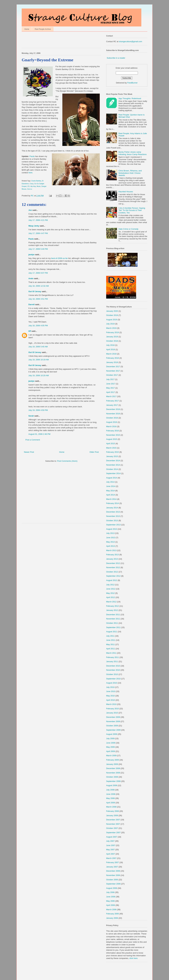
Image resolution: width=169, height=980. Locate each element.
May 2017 (110, 388)
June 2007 (111, 845)
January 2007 (112, 867)
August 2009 (112, 734)
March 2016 (111, 426)
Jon (30, 210)
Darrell (31, 304)
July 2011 (110, 636)
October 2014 (112, 469)
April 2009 (111, 751)
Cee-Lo (30, 189)
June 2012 (111, 589)
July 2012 (110, 585)
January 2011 (112, 661)
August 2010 (112, 683)
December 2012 (113, 563)
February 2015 (113, 452)
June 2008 (111, 794)
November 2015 (113, 435)
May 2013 (110, 542)
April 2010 (111, 700)
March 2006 (111, 910)
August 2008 (112, 785)
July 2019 (110, 324)
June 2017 (111, 384)
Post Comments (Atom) (67, 461)
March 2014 (111, 499)
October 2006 (112, 880)
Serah (31, 416)
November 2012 (113, 567)
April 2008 (111, 803)
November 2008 (113, 773)
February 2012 (113, 606)
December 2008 (113, 768)
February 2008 (113, 811)
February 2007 (113, 862)
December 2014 (113, 461)
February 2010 (113, 709)
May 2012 (110, 593)
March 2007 (111, 858)
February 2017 (113, 401)
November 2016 (113, 414)
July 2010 (110, 687)
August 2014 (112, 478)
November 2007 (113, 824)
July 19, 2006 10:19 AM (39, 360)
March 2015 (111, 448)
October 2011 (112, 623)
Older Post (94, 452)
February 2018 (113, 358)
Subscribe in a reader (116, 58)
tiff (30, 331)
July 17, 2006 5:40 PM (38, 249)
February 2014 (113, 503)
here (31, 173)
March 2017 (111, 396)
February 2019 (113, 332)
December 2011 (113, 615)
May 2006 (110, 901)
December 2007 (113, 820)
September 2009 (113, 730)
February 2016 (113, 431)
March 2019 (111, 328)
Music (39, 186)
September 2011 (113, 627)
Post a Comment (33, 440)
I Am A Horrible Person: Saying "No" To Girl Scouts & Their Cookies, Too (132, 210)
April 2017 (111, 392)
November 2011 (113, 619)
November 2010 (113, 670)
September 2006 (113, 884)
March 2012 (111, 602)
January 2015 (112, 456)
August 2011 (112, 632)
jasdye (31, 255)
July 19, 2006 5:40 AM (38, 347)
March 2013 (111, 550)
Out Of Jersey (35, 291)
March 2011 (111, 653)
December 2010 (113, 666)
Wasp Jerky (34, 226)
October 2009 (112, 726)
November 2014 (113, 465)
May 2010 (110, 696)
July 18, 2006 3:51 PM (38, 299)
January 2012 (112, 610)
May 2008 (110, 798)
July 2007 (110, 841)
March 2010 (111, 704)
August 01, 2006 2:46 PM (39, 434)
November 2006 (113, 875)
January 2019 (112, 337)
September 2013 (113, 525)
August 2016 (112, 422)
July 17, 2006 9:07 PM (38, 273)
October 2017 (112, 375)
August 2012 (112, 580)
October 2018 (112, 341)
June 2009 (111, 743)
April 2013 (111, 546)
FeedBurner (132, 83)
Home (27, 29)
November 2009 (113, 721)
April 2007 (111, 854)
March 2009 (111, 756)
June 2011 (111, 640)
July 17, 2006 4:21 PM (38, 220)
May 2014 (110, 491)
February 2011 (113, 657)
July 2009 (110, 738)
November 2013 (113, 516)
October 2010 (112, 674)
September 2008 (113, 781)
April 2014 (111, 495)
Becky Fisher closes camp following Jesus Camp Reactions (133, 153)
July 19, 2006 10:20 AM (39, 375)
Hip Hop (33, 186)
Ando (31, 278)
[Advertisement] (57, 41)
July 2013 (110, 533)
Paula (32, 156)
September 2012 (113, 576)
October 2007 (112, 828)
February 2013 (113, 555)
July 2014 (110, 482)
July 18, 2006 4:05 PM (38, 326)
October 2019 (112, 315)
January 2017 (112, 405)
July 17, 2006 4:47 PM (38, 233)
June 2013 (111, 538)
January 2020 (112, 311)
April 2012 (111, 597)
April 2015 (111, 444)
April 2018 (111, 349)
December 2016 (113, 409)
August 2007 (112, 837)
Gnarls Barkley (36, 181)
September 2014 (113, 473)
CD (28, 186)
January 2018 (112, 362)
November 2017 (113, 371)
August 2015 (112, 439)
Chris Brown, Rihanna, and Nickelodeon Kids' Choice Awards (130, 173)
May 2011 (110, 644)
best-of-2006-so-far (59, 258)
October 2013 (112, 520)
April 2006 (111, 905)
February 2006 (113, 914)
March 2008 (111, 807)
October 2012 (112, 572)
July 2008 (110, 790)
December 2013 (113, 512)
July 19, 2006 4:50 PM (38, 410)
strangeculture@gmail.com (130, 41)
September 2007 (113, 833)
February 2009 (113, 760)
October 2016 (112, 418)
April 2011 (111, 649)
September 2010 (113, 679)
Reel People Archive (43, 29)
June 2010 (111, 691)
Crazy (32, 184)
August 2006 (112, 888)
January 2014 (112, 508)
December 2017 (113, 367)
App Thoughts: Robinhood (130, 98)
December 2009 (113, 717)
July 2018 (110, 345)
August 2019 (112, 320)
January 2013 (112, 559)
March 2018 (111, 354)
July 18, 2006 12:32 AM (39, 286)
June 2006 (111, 897)
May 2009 (110, 747)
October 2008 (112, 777)
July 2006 (110, 892)
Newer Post (29, 452)
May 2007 (110, 850)
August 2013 (112, 529)
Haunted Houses (126, 192)
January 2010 (112, 713)
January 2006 (112, 918)
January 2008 (112, 815)
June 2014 (111, 486)
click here (133, 958)
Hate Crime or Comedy (128, 229)
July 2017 (110, 379)
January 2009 (112, 764)
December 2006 (113, 871)
